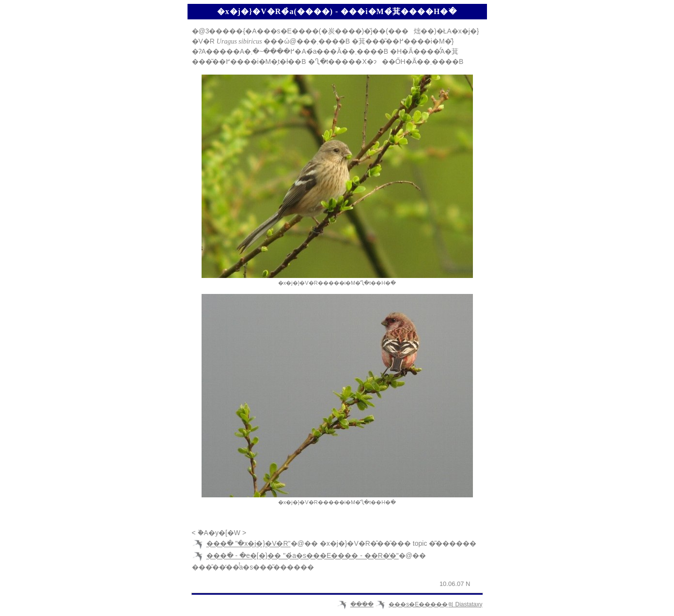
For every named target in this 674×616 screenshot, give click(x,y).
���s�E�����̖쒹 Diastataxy (435, 604)
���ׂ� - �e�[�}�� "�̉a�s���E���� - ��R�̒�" (303, 556)
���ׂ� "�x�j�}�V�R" (249, 544)
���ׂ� (362, 604)
